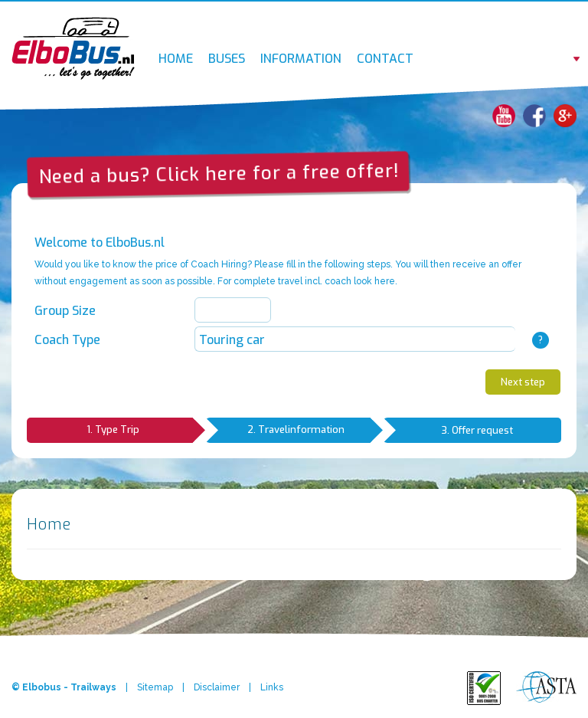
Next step (523, 382)
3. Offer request (477, 430)
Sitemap (155, 687)
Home (176, 59)
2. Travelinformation (315, 430)
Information (301, 59)
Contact (385, 59)
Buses (227, 59)
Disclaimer (217, 687)
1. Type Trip (146, 430)
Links (272, 687)
